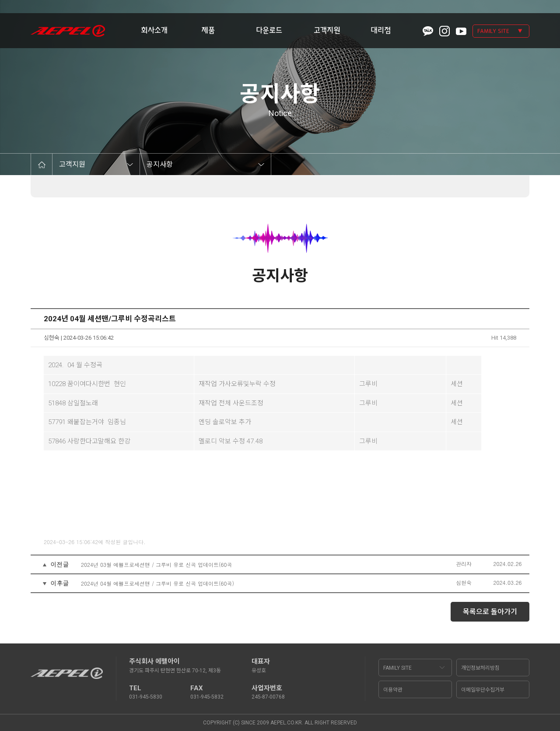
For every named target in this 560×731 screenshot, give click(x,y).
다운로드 (269, 30)
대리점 (381, 30)
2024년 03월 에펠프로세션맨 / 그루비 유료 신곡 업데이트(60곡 (157, 564)
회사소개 (154, 30)
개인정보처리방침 (480, 668)
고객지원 (327, 30)
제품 (208, 30)
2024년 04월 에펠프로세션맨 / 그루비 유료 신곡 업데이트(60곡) (157, 583)
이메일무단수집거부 (483, 690)
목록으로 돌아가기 (490, 612)
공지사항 (160, 164)
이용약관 (393, 690)
